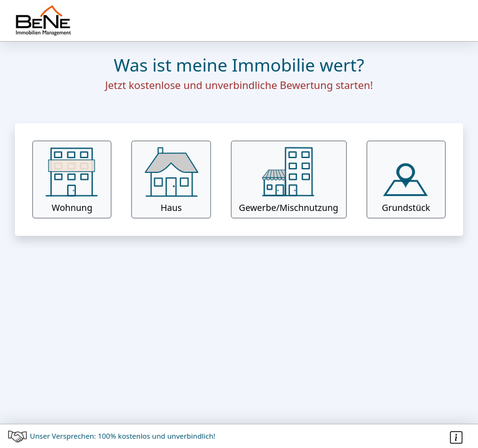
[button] (289, 180)
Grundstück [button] (406, 179)
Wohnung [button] (72, 179)
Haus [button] (171, 179)
